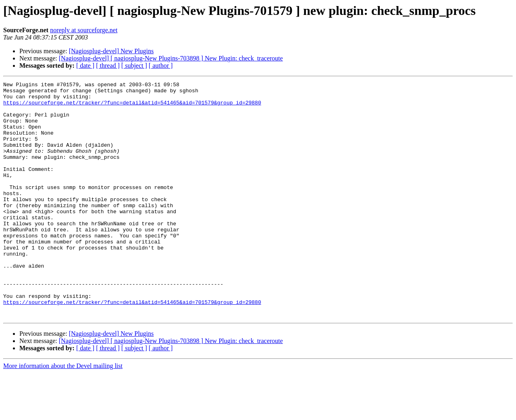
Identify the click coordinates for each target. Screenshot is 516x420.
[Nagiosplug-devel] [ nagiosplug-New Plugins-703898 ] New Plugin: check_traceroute (171, 58)
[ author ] (161, 65)
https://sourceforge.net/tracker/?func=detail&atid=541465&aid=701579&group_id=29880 (132, 107)
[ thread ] (108, 65)
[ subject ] (134, 65)
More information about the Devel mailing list (63, 413)
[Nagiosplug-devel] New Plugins (111, 51)
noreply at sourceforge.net (84, 30)
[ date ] (85, 65)
